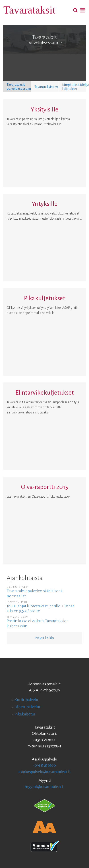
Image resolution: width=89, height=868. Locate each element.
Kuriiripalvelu (26, 700)
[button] (17, 87)
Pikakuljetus (25, 714)
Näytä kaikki (44, 638)
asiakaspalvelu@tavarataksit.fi (44, 772)
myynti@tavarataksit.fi (44, 787)
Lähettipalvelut (27, 707)
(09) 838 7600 (44, 765)
